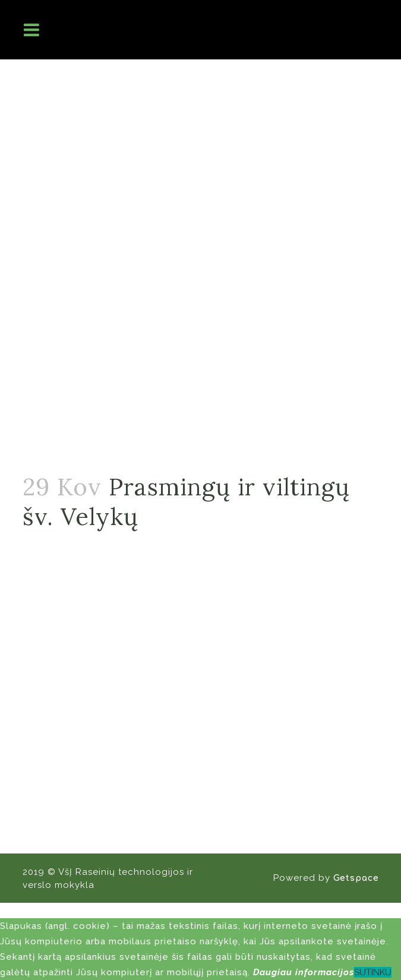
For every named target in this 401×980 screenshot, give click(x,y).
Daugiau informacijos (304, 972)
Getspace (356, 878)
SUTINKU (373, 972)
